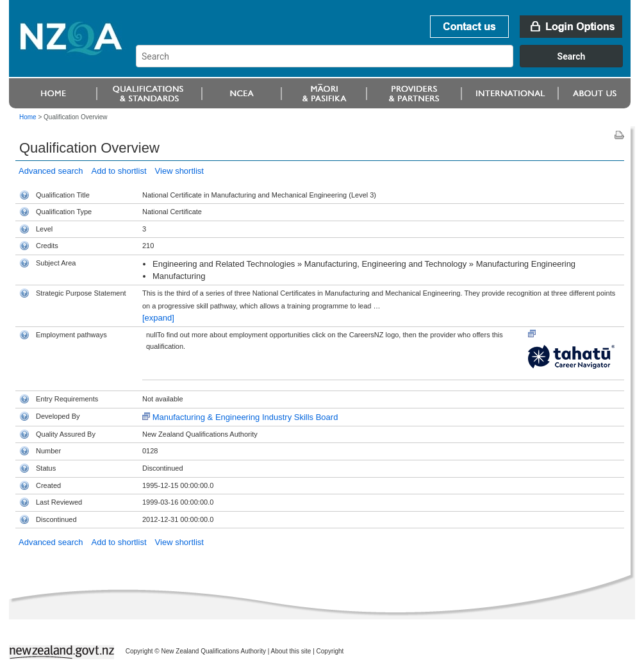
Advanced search (51, 171)
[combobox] (385, 64)
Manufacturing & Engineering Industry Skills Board (245, 417)
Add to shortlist (119, 171)
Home (28, 117)
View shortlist (179, 171)
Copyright (330, 651)
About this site (291, 651)
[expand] (158, 318)
